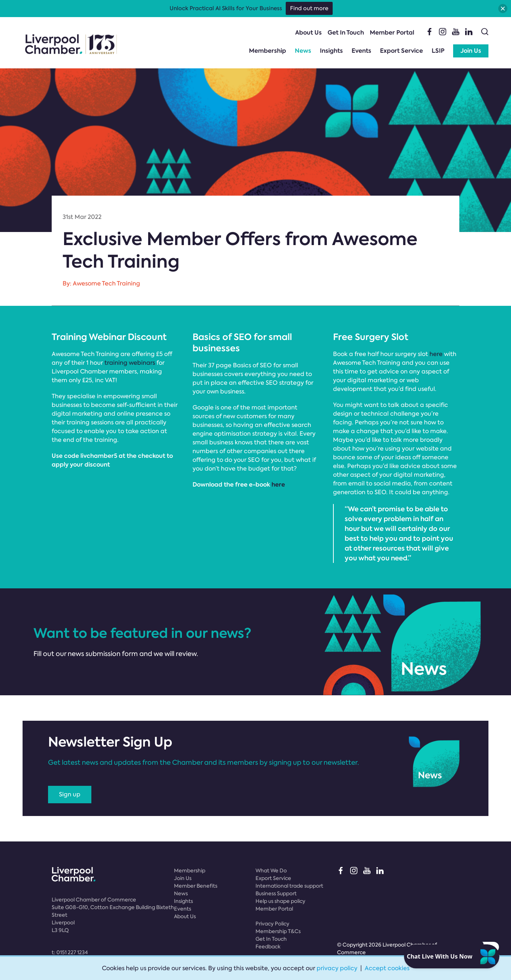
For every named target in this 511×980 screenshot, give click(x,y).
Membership (268, 51)
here (279, 485)
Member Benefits (196, 886)
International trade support (289, 886)
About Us (308, 33)
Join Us (471, 51)
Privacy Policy (272, 924)
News (303, 51)
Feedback (268, 947)
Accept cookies (387, 968)
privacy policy (337, 968)
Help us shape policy (280, 901)
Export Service (401, 51)
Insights (331, 51)
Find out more (309, 8)
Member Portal (392, 33)
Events (361, 51)
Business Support (276, 893)
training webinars (130, 363)
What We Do (271, 871)
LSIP (438, 51)
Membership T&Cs (278, 931)
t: (70, 952)
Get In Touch (346, 33)
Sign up (70, 794)
